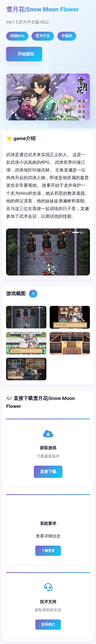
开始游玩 (26, 54)
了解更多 (48, 551)
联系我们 (48, 624)
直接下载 (48, 472)
